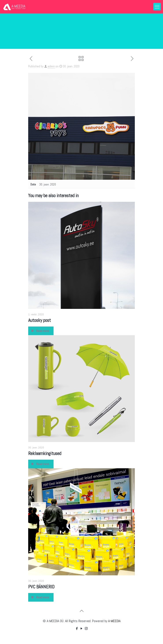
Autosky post (40, 320)
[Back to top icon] (81, 611)
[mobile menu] (157, 7)
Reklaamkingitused (45, 453)
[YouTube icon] (82, 628)
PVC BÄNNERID (41, 587)
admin (51, 66)
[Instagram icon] (86, 628)
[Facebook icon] (77, 628)
